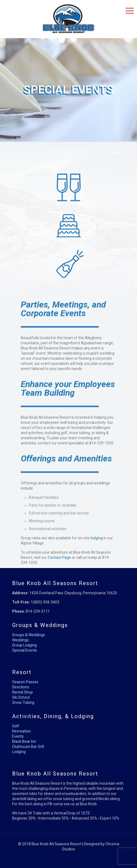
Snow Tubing (23, 702)
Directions (21, 687)
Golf (16, 726)
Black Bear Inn (24, 741)
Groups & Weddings (29, 635)
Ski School (21, 697)
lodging (97, 565)
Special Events (25, 650)
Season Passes (25, 682)
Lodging (19, 752)
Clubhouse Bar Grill (28, 747)
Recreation (21, 731)
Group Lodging (24, 645)
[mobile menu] (130, 11)
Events (18, 736)
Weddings (20, 640)
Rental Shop (23, 692)
